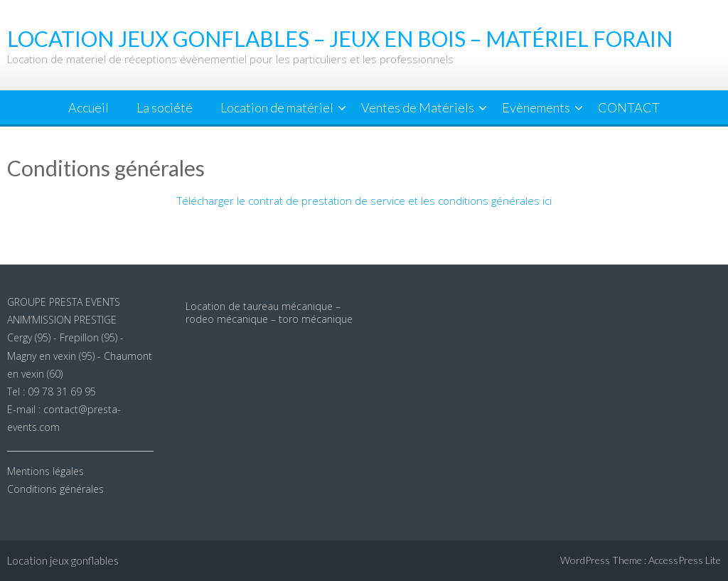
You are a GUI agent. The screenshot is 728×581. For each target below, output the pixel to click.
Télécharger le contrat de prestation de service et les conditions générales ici (364, 201)
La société (165, 107)
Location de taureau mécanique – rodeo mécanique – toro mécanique (269, 313)
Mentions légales (45, 471)
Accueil (89, 107)
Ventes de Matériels (418, 107)
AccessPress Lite (685, 560)
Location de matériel (277, 107)
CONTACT (629, 107)
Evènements (536, 107)
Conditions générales (55, 489)
